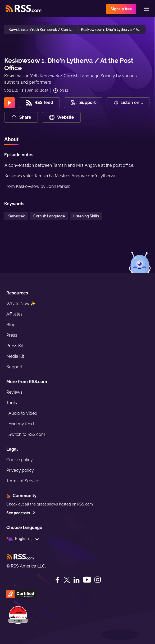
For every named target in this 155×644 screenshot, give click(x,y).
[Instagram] (98, 580)
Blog (11, 325)
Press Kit (15, 346)
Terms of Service (23, 481)
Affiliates (14, 314)
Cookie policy (20, 460)
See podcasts (21, 513)
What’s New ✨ (21, 304)
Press (12, 335)
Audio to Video (23, 413)
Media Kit (15, 356)
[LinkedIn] (76, 580)
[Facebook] (57, 580)
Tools (12, 403)
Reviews (14, 392)
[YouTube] (87, 580)
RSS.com (85, 504)
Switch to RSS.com (27, 434)
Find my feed (21, 424)
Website (61, 117)
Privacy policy (20, 470)
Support (14, 367)
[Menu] (147, 9)
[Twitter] (67, 580)
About (11, 139)
